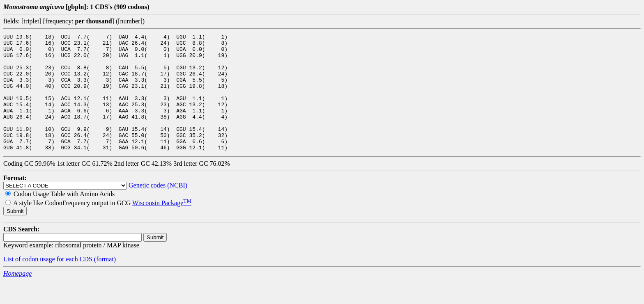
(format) (105, 282)
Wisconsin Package (162, 226)
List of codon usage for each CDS (49, 282)
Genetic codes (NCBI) (158, 209)
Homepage (17, 297)
